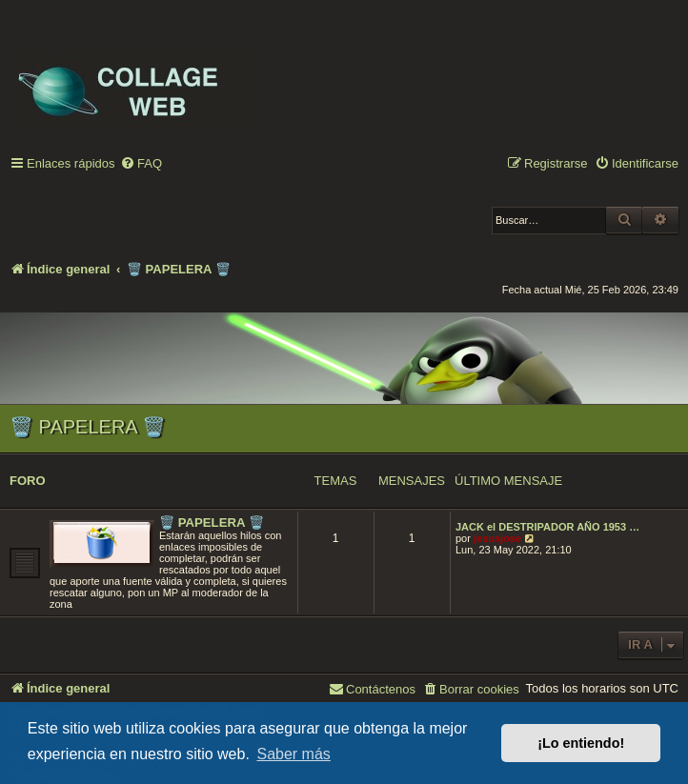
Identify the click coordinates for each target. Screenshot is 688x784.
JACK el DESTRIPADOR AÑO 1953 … (547, 527)
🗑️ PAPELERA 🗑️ (88, 427)
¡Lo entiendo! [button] (581, 743)
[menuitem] (141, 164)
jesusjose (497, 538)
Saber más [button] (293, 754)
